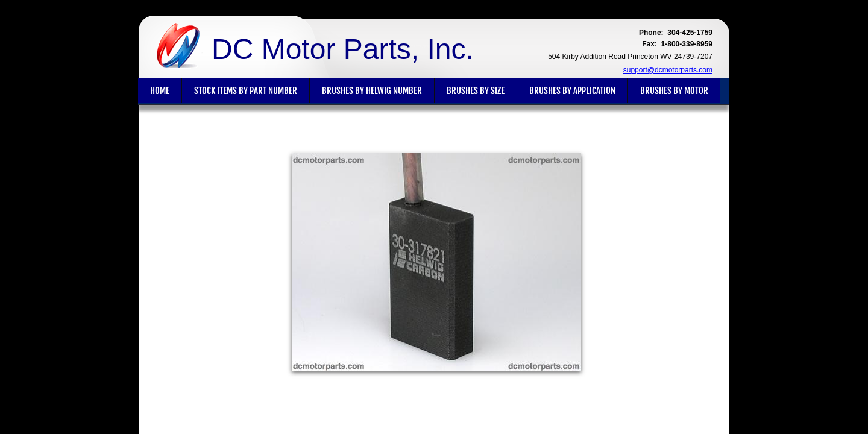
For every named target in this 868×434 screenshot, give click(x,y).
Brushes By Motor (674, 91)
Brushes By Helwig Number (372, 91)
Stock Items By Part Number (246, 91)
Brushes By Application (572, 91)
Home (160, 91)
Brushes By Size (476, 91)
